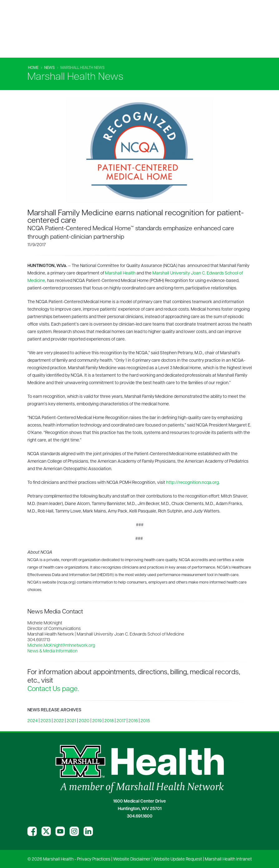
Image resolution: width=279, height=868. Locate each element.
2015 (145, 721)
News (49, 68)
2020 (84, 721)
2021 (71, 721)
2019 (97, 721)
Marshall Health (120, 273)
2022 (59, 721)
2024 (33, 721)
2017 (121, 721)
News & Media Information (53, 651)
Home (33, 68)
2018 (109, 721)
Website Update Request (178, 859)
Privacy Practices (94, 859)
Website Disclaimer (132, 859)
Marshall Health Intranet (228, 859)
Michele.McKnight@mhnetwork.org (61, 646)
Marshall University (171, 273)
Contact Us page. (53, 689)
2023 (46, 721)
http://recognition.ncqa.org (192, 483)
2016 (133, 721)
